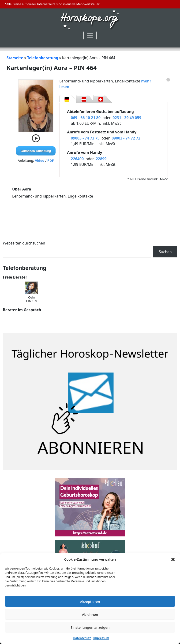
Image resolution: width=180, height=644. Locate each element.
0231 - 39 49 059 (127, 118)
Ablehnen (90, 614)
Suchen (165, 252)
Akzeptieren (90, 601)
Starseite (15, 58)
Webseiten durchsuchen (24, 243)
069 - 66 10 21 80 (86, 118)
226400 (77, 159)
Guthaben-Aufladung (36, 151)
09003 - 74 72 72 (126, 138)
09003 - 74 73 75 (85, 138)
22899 (101, 159)
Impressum (101, 638)
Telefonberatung (43, 58)
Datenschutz (82, 638)
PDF (51, 161)
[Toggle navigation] (90, 35)
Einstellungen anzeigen (90, 627)
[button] (173, 559)
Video (40, 161)
